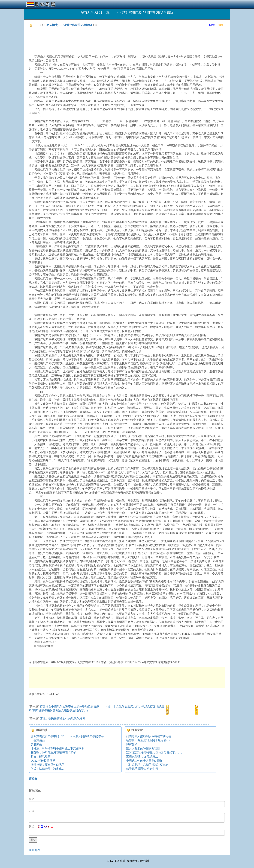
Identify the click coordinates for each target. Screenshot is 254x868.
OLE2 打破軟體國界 (43, 761)
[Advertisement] (93, 39)
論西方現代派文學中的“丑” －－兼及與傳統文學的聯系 (67, 736)
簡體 (212, 25)
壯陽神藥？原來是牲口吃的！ (49, 765)
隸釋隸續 (132, 744)
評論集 (33, 779)
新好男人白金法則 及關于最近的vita (148, 740)
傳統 (221, 25)
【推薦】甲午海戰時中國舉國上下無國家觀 (58, 748)
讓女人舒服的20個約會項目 (143, 748)
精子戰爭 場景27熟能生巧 (142, 769)
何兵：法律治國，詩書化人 (48, 769)
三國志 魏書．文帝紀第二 (142, 757)
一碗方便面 (38, 740)
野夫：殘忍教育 (41, 757)
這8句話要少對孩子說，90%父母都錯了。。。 (155, 752)
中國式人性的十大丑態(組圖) (144, 761)
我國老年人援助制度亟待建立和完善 (149, 736)
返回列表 (34, 850)
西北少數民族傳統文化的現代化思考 (62, 719)
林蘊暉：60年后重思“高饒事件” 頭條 (53, 752)
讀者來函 (36, 744)
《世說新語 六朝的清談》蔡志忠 (147, 765)
